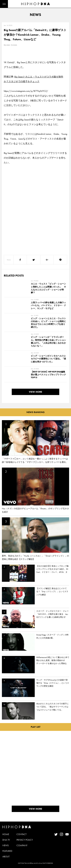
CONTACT (21, 834)
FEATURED (7, 851)
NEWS (6, 845)
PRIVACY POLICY (25, 840)
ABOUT (6, 857)
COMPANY (22, 845)
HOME (6, 834)
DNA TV (6, 840)
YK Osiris (14, 45)
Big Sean (7, 45)
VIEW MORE (35, 392)
